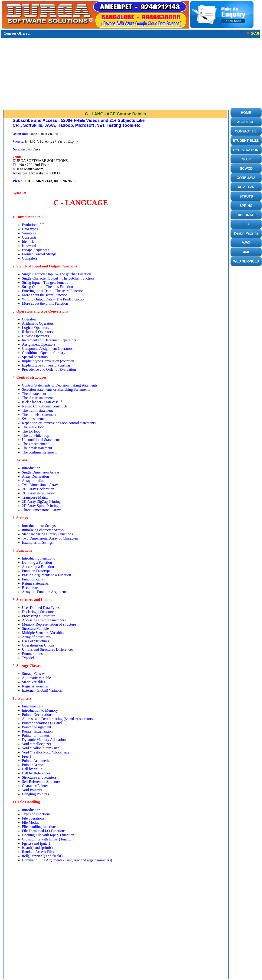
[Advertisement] (115, 75)
